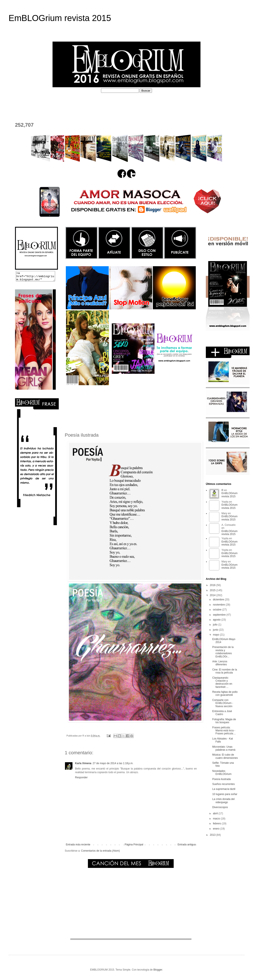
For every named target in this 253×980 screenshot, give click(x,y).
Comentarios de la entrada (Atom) (100, 851)
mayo (216, 635)
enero (217, 829)
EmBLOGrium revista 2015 (60, 18)
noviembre (219, 605)
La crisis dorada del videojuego (223, 801)
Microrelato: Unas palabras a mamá (224, 748)
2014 (213, 595)
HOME (17, 103)
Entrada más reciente (78, 845)
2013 (213, 835)
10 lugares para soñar (225, 794)
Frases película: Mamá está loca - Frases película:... (224, 731)
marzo (217, 819)
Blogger (158, 970)
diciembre (219, 600)
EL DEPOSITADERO (214, 103)
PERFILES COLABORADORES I (105, 103)
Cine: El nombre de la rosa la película (225, 671)
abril (216, 813)
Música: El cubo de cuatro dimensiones (225, 756)
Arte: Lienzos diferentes (220, 663)
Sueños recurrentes (224, 784)
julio (216, 625)
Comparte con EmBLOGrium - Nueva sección (223, 703)
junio (216, 630)
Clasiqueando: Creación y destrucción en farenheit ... (222, 682)
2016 (213, 585)
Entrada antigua (187, 845)
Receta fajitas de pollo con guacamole (225, 693)
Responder (81, 777)
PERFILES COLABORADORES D (164, 103)
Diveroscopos (220, 807)
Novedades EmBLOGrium (222, 773)
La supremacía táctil (224, 789)
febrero (217, 824)
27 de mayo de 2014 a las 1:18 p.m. (113, 763)
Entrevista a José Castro (222, 713)
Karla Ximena (83, 763)
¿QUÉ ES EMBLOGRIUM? (51, 103)
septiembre (220, 615)
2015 (213, 590)
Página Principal (134, 845)
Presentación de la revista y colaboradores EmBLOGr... (223, 652)
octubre (218, 610)
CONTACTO (22, 111)
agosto (217, 620)
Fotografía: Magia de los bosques (224, 721)
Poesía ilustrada (221, 779)
